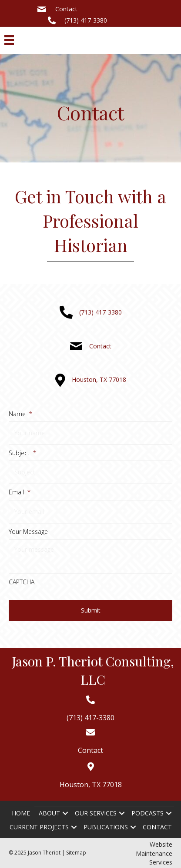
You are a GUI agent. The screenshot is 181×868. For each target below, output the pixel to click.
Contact (66, 9)
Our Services (96, 813)
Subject (22, 453)
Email (20, 492)
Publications (106, 827)
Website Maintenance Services (154, 853)
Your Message (28, 532)
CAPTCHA (22, 582)
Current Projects (39, 827)
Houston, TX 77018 (99, 379)
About (49, 813)
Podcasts (147, 813)
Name (20, 414)
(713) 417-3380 (86, 20)
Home (21, 813)
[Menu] (9, 40)
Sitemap (76, 853)
